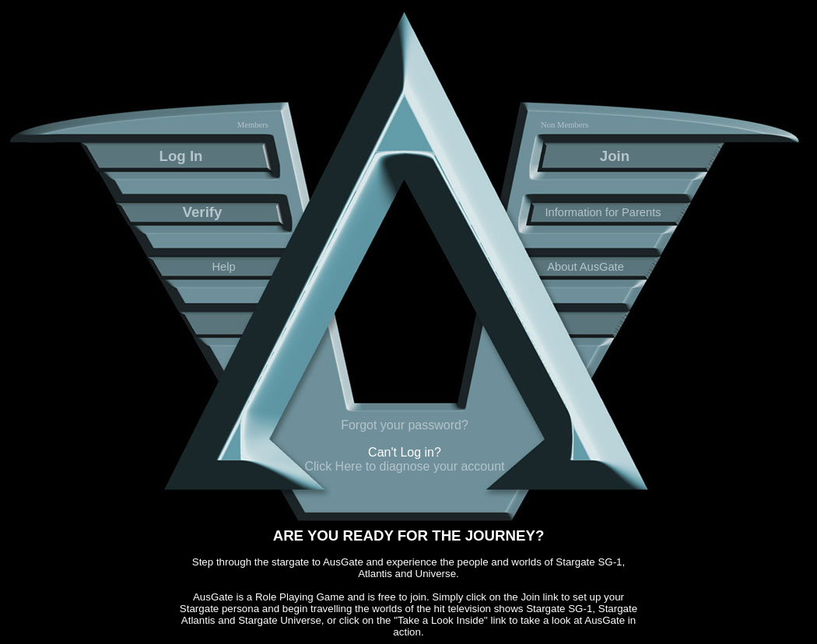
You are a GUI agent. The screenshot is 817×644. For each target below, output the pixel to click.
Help (223, 267)
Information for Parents (603, 212)
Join (615, 156)
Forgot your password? (405, 425)
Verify (203, 212)
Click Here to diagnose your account (404, 466)
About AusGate (586, 267)
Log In (181, 156)
